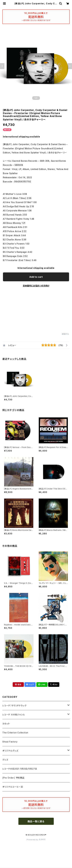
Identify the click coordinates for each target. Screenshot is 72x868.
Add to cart (36, 277)
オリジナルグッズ (10, 751)
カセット (6, 724)
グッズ (5, 760)
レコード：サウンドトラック (14, 706)
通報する (65, 334)
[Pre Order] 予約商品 (13, 778)
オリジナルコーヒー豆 (13, 787)
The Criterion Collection (15, 733)
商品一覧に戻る (36, 821)
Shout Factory (10, 742)
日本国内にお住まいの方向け (36, 286)
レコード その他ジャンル (14, 715)
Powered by (36, 840)
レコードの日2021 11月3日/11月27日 (20, 769)
